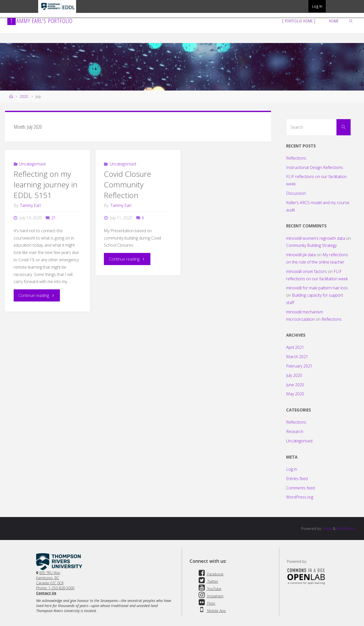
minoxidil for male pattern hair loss (317, 288)
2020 (24, 96)
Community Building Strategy (311, 245)
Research (295, 431)
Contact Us (46, 593)
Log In (317, 6)
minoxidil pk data (301, 255)
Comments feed (300, 488)
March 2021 (297, 357)
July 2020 (294, 375)
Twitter (208, 581)
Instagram (210, 596)
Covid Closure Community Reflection (128, 185)
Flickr (206, 603)
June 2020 (295, 385)
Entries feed (297, 479)
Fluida (327, 528)
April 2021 (295, 347)
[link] (351, 21)
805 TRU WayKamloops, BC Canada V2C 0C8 (50, 578)
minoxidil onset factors (306, 271)
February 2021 (299, 366)
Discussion (296, 193)
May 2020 (295, 394)
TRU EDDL (57, 13)
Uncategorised (32, 164)
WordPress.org (300, 497)
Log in (292, 469)
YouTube (209, 589)
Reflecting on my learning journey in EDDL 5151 (45, 185)
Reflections (296, 158)
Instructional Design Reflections (315, 167)
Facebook (210, 574)
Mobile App (212, 611)
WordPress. (346, 528)
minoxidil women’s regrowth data (316, 238)
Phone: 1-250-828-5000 (55, 588)
